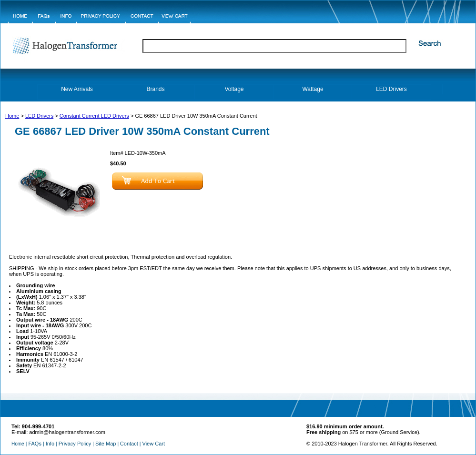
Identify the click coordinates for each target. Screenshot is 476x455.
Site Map (106, 444)
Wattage (313, 89)
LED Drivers (391, 89)
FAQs (35, 444)
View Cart (154, 444)
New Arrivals (77, 89)
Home (12, 116)
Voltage (234, 89)
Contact (129, 444)
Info (50, 444)
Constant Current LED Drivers (94, 116)
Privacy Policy (75, 444)
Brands (155, 89)
